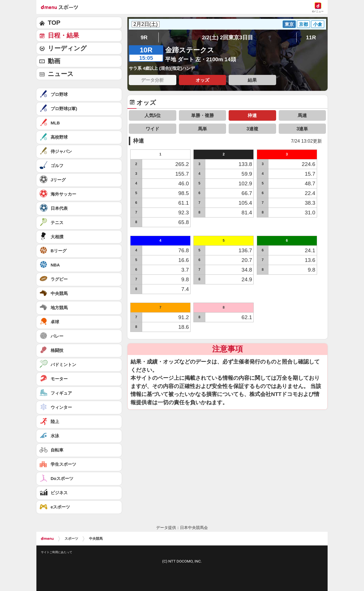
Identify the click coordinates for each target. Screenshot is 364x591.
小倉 (318, 24)
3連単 (302, 129)
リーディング (67, 48)
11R (311, 37)
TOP (54, 23)
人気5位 (153, 115)
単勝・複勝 (202, 115)
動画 (54, 61)
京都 (303, 24)
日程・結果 (63, 35)
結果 (252, 80)
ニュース (61, 74)
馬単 (202, 129)
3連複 (252, 129)
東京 (289, 24)
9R (144, 37)
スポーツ (71, 539)
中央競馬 (96, 539)
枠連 (252, 115)
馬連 (302, 115)
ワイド (152, 129)
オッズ (202, 80)
